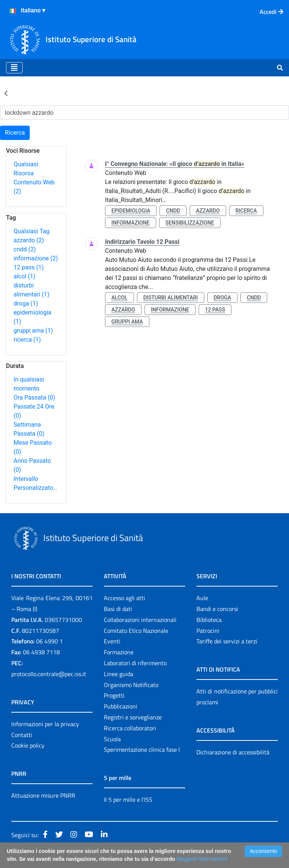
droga (26, 303)
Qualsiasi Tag (31, 231)
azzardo (29, 240)
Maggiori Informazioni (202, 859)
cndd (25, 249)
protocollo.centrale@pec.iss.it (49, 674)
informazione (36, 258)
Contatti (22, 735)
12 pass (29, 267)
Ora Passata (34, 398)
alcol (24, 276)
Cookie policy (28, 745)
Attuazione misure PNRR (43, 795)
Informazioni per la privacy (45, 724)
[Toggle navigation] (14, 68)
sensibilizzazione (190, 223)
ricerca (27, 340)
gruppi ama (33, 331)
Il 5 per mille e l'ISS (128, 800)
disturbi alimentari (171, 298)
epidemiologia (131, 211)
